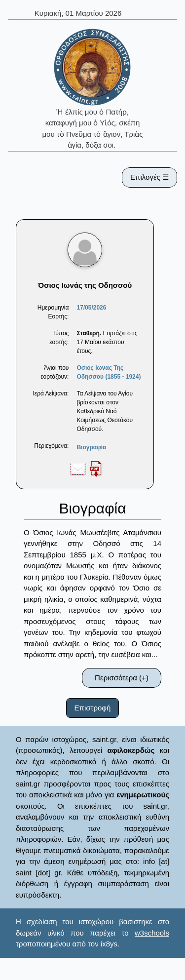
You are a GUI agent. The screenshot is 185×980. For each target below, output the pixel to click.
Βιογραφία (91, 447)
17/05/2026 (91, 308)
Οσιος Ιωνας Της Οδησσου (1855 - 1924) (109, 372)
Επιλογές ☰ (149, 177)
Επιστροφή (93, 708)
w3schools (152, 933)
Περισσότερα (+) (122, 678)
